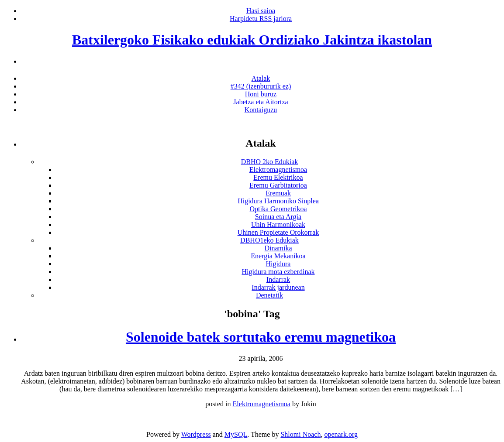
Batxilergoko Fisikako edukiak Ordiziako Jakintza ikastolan (252, 40)
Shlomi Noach (300, 434)
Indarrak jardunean (278, 287)
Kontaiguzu (261, 110)
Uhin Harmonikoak (278, 224)
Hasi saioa (261, 11)
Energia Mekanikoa (278, 256)
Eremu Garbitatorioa (278, 185)
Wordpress (196, 434)
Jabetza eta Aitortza (261, 102)
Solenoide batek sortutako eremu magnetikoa (261, 337)
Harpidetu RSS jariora (261, 19)
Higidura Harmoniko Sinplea (278, 201)
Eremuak (278, 193)
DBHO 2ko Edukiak (270, 162)
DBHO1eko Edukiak (269, 240)
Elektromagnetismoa (278, 170)
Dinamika (278, 248)
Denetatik (269, 295)
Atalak (261, 78)
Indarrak (278, 279)
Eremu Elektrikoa (278, 177)
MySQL (236, 434)
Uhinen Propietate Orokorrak (278, 232)
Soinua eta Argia (278, 217)
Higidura (278, 264)
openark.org (341, 434)
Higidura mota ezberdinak (278, 272)
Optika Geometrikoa (278, 209)
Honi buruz (261, 94)
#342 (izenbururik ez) (261, 86)
